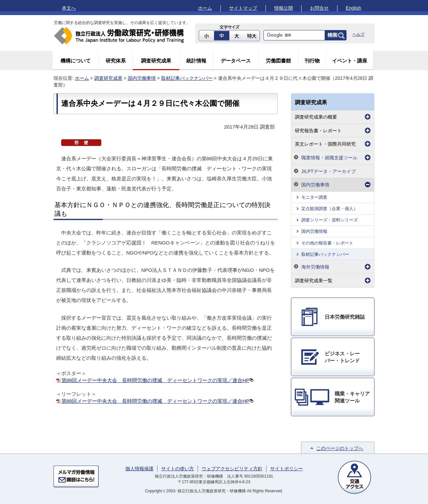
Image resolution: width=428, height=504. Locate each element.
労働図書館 (278, 61)
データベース (236, 61)
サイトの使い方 (178, 469)
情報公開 (284, 8)
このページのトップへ (340, 448)
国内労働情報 (314, 231)
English (353, 8)
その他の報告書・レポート (327, 243)
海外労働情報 (315, 267)
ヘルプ (358, 34)
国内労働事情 (142, 78)
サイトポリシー (287, 469)
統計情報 (196, 61)
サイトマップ (243, 8)
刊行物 (312, 61)
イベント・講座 (350, 61)
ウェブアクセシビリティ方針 (232, 469)
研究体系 (116, 61)
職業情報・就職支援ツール (329, 158)
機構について (76, 61)
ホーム (205, 8)
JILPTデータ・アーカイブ (329, 171)
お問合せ (319, 8)
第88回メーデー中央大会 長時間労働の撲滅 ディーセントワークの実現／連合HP (158, 380)
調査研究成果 (156, 61)
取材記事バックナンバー (187, 78)
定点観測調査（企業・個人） (330, 209)
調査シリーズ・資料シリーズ (330, 220)
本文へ (69, 8)
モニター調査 (314, 197)
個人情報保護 (139, 469)
